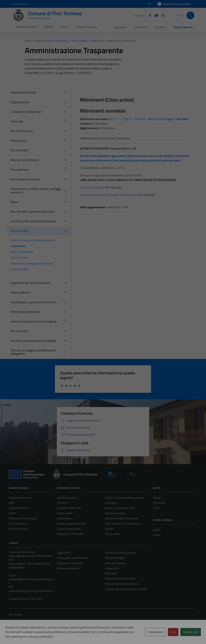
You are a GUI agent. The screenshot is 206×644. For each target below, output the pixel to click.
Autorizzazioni (64, 518)
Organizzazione (20, 102)
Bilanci (15, 202)
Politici (12, 513)
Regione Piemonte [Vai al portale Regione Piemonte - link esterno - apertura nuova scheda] (20, 4)
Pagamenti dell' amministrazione (31, 283)
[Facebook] (149, 15)
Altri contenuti (19, 331)
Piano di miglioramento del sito (122, 584)
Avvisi (156, 508)
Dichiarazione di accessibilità (120, 579)
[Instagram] (162, 15)
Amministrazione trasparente (121, 553)
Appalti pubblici (65, 513)
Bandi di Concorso (22, 131)
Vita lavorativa (113, 534)
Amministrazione (26, 27)
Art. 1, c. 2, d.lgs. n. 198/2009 (127, 119)
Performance (19, 141)
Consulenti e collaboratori (26, 112)
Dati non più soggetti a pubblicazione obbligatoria (33, 352)
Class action (18, 246)
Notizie (157, 498)
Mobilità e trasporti (115, 513)
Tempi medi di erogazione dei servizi (32, 263)
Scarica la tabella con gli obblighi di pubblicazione (109, 195)
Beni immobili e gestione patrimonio (33, 211)
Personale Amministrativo (23, 518)
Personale (17, 121)
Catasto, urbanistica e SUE (71, 523)
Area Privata (15, 614)
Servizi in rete (19, 258)
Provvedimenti (20, 170)
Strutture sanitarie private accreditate (33, 341)
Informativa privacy (115, 563)
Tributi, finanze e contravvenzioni (123, 523)
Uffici (11, 503)
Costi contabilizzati (22, 252)
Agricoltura (120, 27)
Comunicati (159, 503)
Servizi (64, 27)
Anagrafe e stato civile (69, 508)
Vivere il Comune (87, 27)
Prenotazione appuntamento (72, 558)
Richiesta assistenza (68, 568)
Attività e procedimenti (25, 160)
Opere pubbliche (20, 292)
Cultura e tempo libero (69, 529)
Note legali (111, 573)
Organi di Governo (18, 508)
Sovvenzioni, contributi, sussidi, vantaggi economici (35, 191)
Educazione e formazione (70, 534)
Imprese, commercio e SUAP (120, 508)
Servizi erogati (19, 231)
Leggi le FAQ (64, 553)
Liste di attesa (19, 269)
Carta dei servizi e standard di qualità (33, 240)
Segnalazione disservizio (70, 563)
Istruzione (160, 27)
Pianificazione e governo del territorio (34, 302)
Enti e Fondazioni (18, 523)
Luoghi (157, 530)
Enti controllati (20, 150)
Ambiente (62, 503)
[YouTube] (155, 15)
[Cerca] (190, 15)
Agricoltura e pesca (67, 498)
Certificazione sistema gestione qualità (126, 589)
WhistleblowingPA (115, 558)
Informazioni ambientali (25, 312)
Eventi (157, 535)
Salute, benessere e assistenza (122, 518)
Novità (48, 27)
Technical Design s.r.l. (31, 635)
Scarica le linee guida (93, 187)
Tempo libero (141, 27)
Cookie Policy (112, 568)
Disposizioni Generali (23, 92)
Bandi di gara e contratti (25, 179)
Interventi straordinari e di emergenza (34, 321)
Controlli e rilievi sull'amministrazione (33, 221)
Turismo (109, 529)
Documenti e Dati (18, 529)
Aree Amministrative (20, 498)
